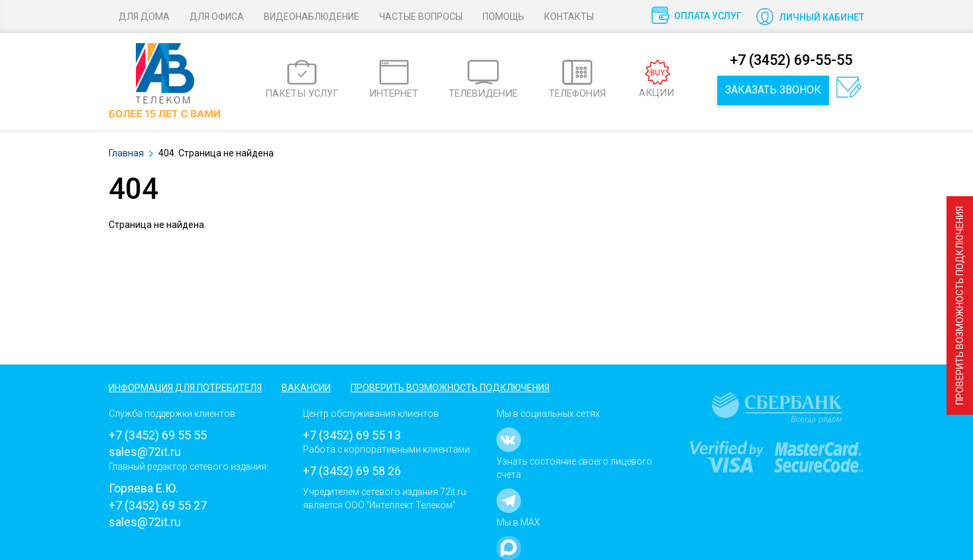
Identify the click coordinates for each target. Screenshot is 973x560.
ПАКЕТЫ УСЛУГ (302, 80)
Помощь (503, 17)
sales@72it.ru (145, 452)
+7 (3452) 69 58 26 (352, 471)
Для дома (144, 17)
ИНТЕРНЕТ (394, 80)
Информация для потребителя (185, 388)
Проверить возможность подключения (960, 306)
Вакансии (306, 388)
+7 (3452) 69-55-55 (791, 60)
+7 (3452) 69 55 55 (158, 435)
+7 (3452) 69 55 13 (352, 435)
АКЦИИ (657, 79)
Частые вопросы (421, 17)
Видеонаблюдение (312, 17)
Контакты (569, 17)
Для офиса (217, 17)
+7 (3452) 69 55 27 (158, 505)
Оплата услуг (708, 16)
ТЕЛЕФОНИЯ (577, 80)
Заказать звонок (773, 90)
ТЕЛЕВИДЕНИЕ (483, 80)
